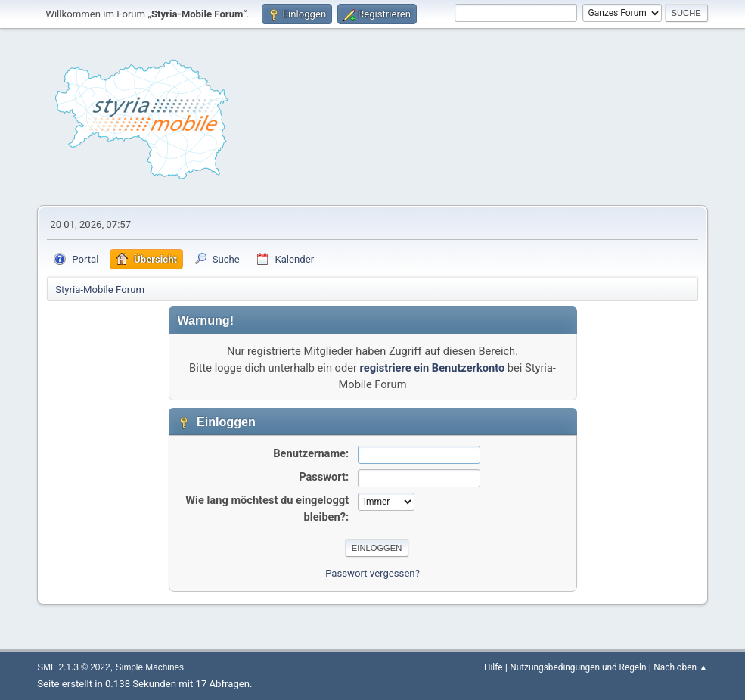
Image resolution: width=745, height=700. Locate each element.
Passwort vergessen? (372, 573)
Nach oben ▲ (680, 667)
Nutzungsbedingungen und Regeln (578, 667)
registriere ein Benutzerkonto (433, 368)
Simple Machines (150, 667)
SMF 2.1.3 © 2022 (73, 667)
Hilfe (493, 667)
